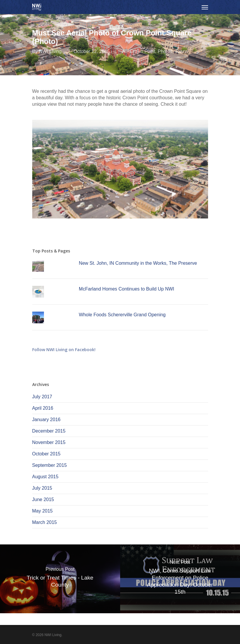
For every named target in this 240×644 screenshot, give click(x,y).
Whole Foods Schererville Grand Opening (122, 315)
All (125, 51)
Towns (182, 51)
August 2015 (45, 477)
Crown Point (142, 51)
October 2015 (46, 454)
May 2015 (42, 511)
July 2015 (42, 488)
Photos (165, 51)
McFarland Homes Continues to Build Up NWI (126, 289)
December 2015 (49, 431)
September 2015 (50, 465)
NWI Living (50, 51)
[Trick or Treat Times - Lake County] (60, 579)
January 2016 (46, 420)
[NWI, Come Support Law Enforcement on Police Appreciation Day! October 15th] (180, 579)
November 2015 (49, 442)
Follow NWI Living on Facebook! (64, 350)
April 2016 (43, 408)
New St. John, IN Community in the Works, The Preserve (138, 263)
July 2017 (42, 397)
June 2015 (43, 499)
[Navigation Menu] (205, 7)
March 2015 (45, 522)
